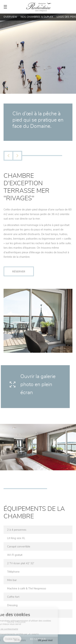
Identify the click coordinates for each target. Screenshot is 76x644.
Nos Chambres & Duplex (37, 17)
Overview (10, 17)
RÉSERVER (19, 272)
